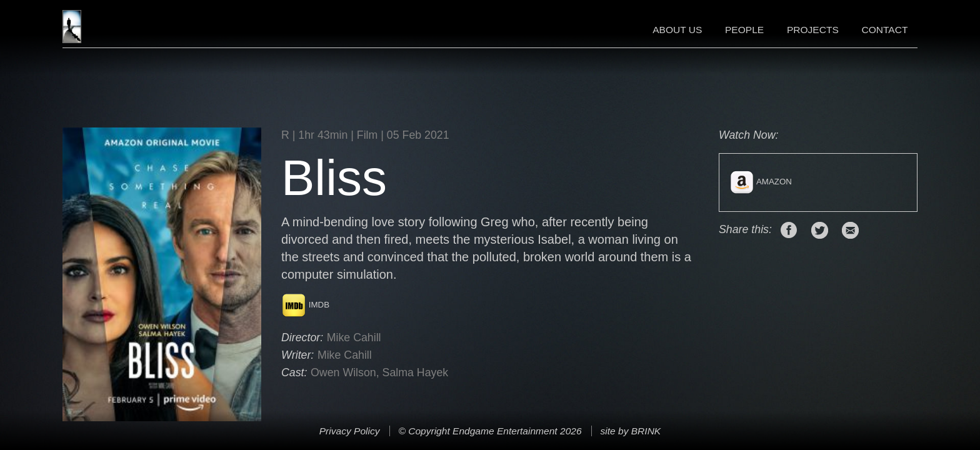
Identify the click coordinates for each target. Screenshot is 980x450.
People (744, 30)
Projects (813, 30)
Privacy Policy (350, 431)
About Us (677, 30)
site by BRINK (630, 431)
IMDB (305, 305)
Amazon (761, 182)
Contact (884, 30)
